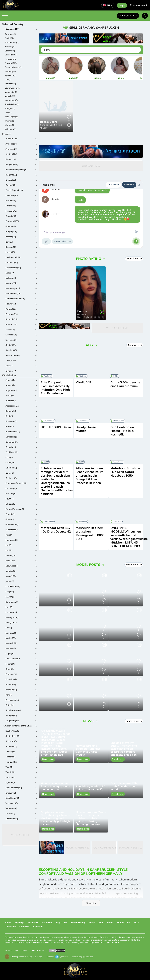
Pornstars (33, 923)
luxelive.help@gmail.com (83, 957)
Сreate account (138, 5)
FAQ (136, 923)
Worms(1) (9, 125)
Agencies (47, 923)
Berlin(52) (9, 38)
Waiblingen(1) (11, 117)
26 (49, 122)
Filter (47, 50)
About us (38, 927)
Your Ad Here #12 (78, 848)
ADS (101, 923)
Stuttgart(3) (10, 108)
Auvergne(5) (10, 34)
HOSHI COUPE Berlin (56, 427)
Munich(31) (10, 96)
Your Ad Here (20, 835)
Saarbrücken (56, 125)
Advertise (10, 927)
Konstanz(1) (10, 84)
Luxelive (55, 214)
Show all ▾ (91, 903)
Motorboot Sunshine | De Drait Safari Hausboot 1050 (125, 472)
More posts (134, 564)
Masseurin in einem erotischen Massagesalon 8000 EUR (90, 533)
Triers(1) (8, 113)
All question (113, 185)
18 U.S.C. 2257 (11, 951)
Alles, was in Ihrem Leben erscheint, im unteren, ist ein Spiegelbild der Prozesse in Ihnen (90, 476)
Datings (19, 923)
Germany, (45, 125)
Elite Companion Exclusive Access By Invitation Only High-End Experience (56, 388)
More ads (135, 345)
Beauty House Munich (86, 429)
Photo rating (78, 923)
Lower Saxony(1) (12, 88)
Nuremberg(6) (11, 100)
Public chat (129, 185)
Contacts (24, 927)
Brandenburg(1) (12, 42)
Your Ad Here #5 (117, 328)
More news (134, 721)
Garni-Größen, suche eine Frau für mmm (125, 384)
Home (8, 923)
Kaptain (55, 189)
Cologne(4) (10, 51)
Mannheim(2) (11, 92)
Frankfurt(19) (11, 63)
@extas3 (61, 957)
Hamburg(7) (10, 71)
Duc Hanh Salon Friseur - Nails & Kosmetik (122, 431)
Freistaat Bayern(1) (14, 67)
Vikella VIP (84, 382)
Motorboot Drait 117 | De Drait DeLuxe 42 (56, 530)
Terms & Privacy (38, 951)
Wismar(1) (10, 121)
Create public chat (63, 241)
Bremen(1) (10, 47)
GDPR (25, 951)
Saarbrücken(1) (12, 104)
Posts (92, 923)
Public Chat (124, 923)
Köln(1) (8, 79)
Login (122, 5)
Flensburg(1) (11, 59)
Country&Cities (128, 15)
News (110, 923)
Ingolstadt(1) (11, 75)
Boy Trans (62, 923)
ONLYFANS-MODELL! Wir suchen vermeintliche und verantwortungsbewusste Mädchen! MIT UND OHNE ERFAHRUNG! (129, 537)
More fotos (134, 259)
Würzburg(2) (10, 129)
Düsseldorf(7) (11, 55)
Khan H (55, 199)
